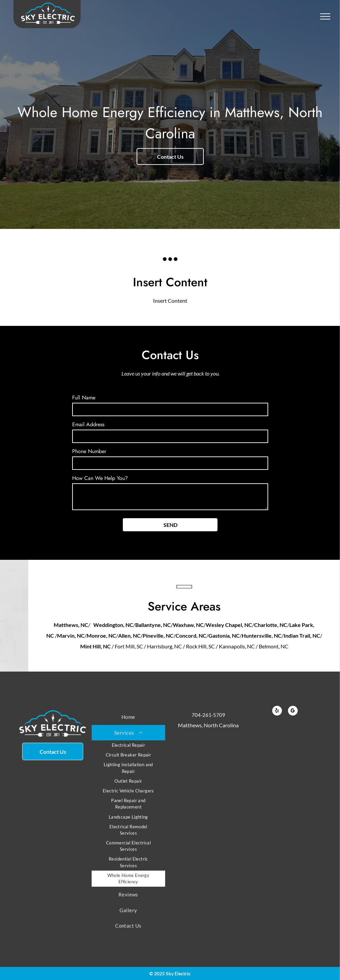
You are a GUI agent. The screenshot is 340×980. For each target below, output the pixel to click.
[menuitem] (128, 717)
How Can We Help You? (100, 478)
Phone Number (89, 451)
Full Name (84, 398)
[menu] (325, 16)
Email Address (88, 424)
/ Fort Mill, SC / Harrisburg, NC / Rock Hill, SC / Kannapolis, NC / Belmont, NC (200, 646)
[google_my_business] (293, 712)
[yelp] (277, 712)
